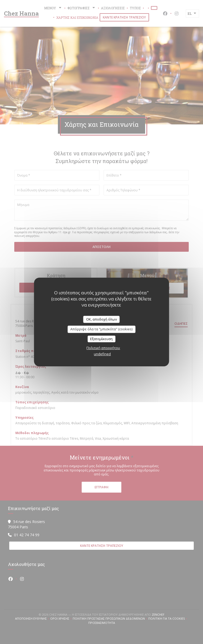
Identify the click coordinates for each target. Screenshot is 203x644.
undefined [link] (102, 354)
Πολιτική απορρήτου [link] (103, 348)
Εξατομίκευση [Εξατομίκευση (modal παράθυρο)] (101, 339)
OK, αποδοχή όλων (101, 319)
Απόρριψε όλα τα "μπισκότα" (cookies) (101, 329)
